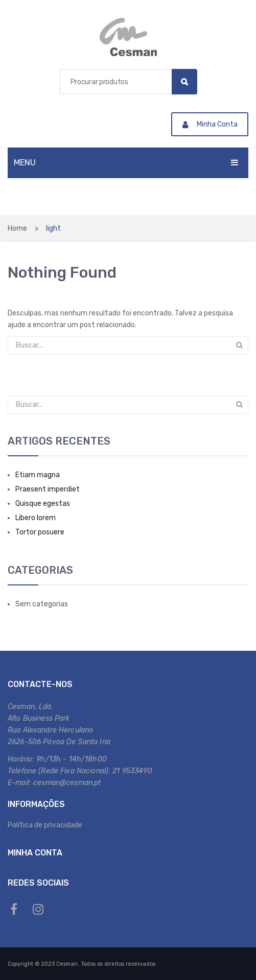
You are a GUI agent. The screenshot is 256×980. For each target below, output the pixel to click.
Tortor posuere (40, 532)
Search (184, 82)
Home (17, 228)
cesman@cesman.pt (67, 783)
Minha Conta (210, 124)
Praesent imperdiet (48, 489)
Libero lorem (36, 518)
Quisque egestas (43, 504)
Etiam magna (38, 475)
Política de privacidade (45, 825)
